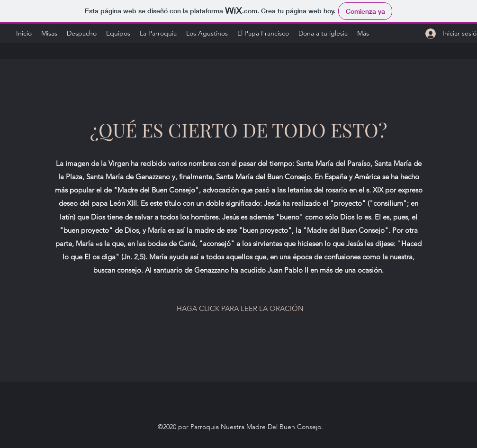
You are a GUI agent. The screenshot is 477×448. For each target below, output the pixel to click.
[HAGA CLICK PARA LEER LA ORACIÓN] (240, 309)
